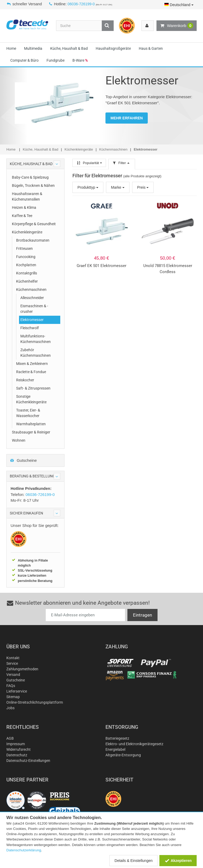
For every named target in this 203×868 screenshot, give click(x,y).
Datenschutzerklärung (24, 850)
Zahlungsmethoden (22, 669)
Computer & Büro (24, 60)
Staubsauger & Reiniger (31, 432)
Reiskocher (25, 380)
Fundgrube (56, 60)
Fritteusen (24, 248)
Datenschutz (17, 755)
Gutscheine (23, 460)
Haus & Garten (151, 48)
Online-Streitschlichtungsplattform (35, 702)
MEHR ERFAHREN (127, 118)
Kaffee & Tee (22, 216)
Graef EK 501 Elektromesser (101, 266)
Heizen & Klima (24, 207)
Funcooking (26, 257)
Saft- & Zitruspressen (33, 388)
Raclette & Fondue (31, 372)
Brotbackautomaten (33, 240)
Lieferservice (17, 691)
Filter (122, 163)
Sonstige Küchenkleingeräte (31, 399)
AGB (10, 738)
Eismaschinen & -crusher (34, 309)
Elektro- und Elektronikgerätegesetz (134, 744)
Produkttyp (88, 187)
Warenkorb (177, 26)
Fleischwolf (30, 328)
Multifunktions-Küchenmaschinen (36, 339)
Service (12, 663)
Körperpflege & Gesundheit (34, 224)
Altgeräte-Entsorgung (123, 755)
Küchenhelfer (27, 281)
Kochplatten (26, 265)
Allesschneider (32, 298)
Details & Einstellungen (133, 861)
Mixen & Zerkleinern (32, 364)
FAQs (11, 686)
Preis (143, 187)
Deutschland (179, 5)
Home (11, 48)
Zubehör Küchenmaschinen (36, 353)
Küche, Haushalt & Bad (69, 48)
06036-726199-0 (81, 4)
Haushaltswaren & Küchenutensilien (27, 196)
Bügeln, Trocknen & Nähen (33, 186)
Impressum (16, 744)
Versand (13, 675)
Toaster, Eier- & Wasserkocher (28, 413)
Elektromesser (32, 320)
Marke (118, 187)
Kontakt (13, 658)
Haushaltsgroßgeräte (113, 48)
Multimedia (33, 48)
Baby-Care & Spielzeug (30, 177)
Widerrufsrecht (19, 749)
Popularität (89, 163)
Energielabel (115, 749)
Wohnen (19, 440)
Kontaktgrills (27, 273)
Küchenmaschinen (31, 290)
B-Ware (80, 60)
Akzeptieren (178, 861)
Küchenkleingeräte (27, 232)
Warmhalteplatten (31, 424)
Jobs (10, 708)
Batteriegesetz (117, 738)
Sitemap (13, 697)
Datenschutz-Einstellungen (28, 761)
